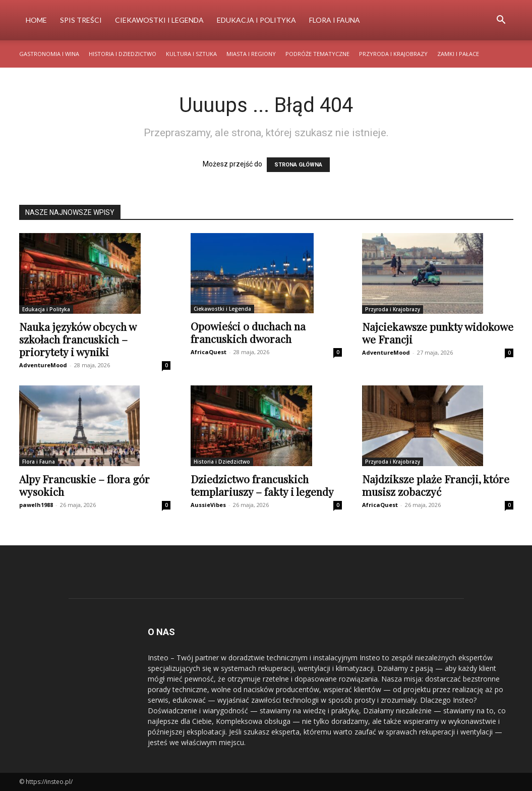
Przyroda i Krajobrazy (393, 54)
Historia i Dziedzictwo (123, 54)
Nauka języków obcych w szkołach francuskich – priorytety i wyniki (78, 339)
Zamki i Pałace (458, 54)
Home (36, 20)
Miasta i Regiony (251, 54)
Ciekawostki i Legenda (159, 20)
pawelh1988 (36, 505)
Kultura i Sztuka (191, 54)
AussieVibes (208, 505)
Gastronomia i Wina (49, 54)
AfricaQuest (209, 352)
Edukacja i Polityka (256, 20)
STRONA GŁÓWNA (298, 165)
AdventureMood (43, 365)
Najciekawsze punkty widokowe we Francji (438, 333)
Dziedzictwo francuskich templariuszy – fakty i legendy (262, 485)
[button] (501, 21)
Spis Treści (81, 20)
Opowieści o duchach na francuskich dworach (248, 332)
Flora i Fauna (335, 20)
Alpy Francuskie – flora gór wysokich (84, 485)
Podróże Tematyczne (317, 54)
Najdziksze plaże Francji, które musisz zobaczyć (436, 485)
